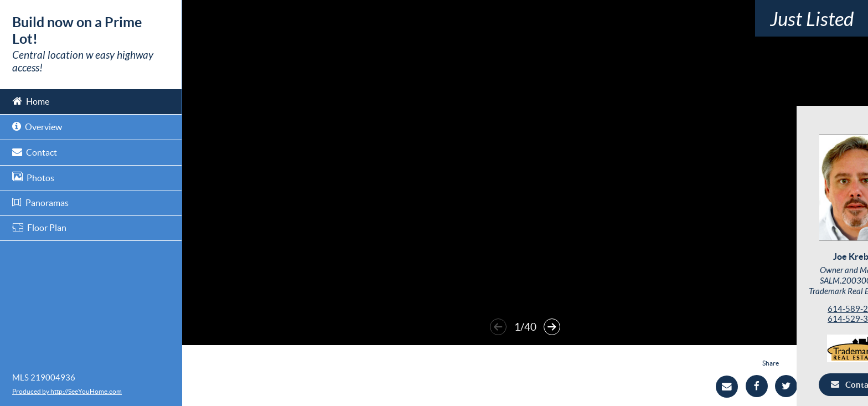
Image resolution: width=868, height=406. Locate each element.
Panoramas (40, 203)
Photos (33, 177)
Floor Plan (39, 228)
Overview (37, 126)
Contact (35, 151)
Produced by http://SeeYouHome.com (67, 391)
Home (31, 101)
